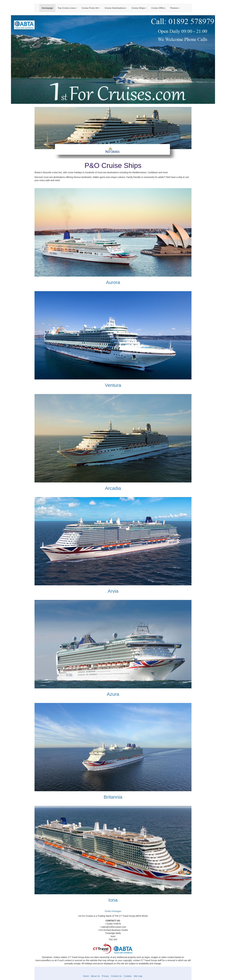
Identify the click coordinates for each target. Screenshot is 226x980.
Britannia (113, 797)
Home (86, 976)
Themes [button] (175, 8)
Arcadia (113, 488)
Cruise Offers (158, 8)
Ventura (113, 385)
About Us (96, 976)
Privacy (105, 976)
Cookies (128, 976)
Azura (113, 694)
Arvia (113, 591)
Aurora (113, 282)
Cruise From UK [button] (91, 8)
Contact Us (116, 976)
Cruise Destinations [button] (116, 8)
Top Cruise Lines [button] (67, 8)
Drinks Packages (113, 911)
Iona (113, 900)
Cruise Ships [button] (139, 8)
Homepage (49, 8)
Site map (138, 976)
